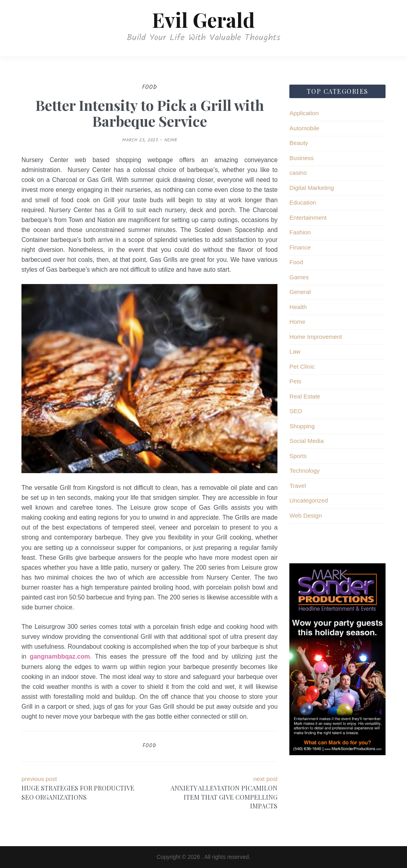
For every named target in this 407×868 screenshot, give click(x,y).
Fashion (300, 232)
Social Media (306, 441)
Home (297, 322)
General (300, 292)
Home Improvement (316, 337)
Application (304, 113)
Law (295, 351)
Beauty (299, 143)
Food (149, 746)
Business (301, 158)
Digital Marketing (312, 188)
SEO (296, 411)
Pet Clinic (302, 366)
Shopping (302, 426)
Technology (304, 471)
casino (298, 173)
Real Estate (305, 396)
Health (298, 307)
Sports (298, 456)
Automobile (304, 128)
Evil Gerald (203, 20)
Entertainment (308, 217)
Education (303, 202)
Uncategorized (309, 500)
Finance (300, 247)
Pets (295, 381)
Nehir (171, 140)
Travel (297, 486)
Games (299, 277)
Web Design (305, 515)
